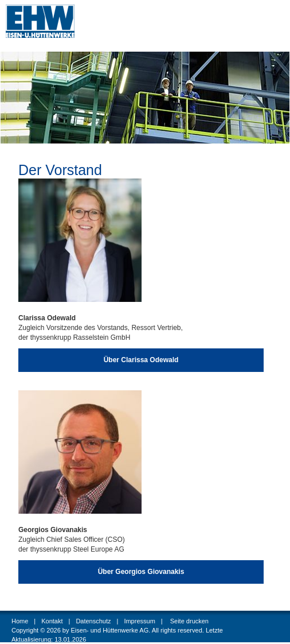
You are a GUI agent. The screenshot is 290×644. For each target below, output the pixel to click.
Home (20, 621)
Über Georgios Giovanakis (141, 572)
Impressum (139, 621)
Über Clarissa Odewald (141, 360)
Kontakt (52, 621)
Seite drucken (189, 621)
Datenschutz (93, 621)
